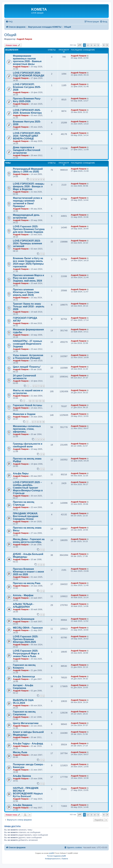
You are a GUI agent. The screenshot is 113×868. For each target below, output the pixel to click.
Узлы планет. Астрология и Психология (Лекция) (28, 357)
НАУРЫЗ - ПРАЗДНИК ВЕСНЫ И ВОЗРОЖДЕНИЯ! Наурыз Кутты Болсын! (28, 792)
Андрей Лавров (24, 39)
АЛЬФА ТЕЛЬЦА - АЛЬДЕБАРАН (23, 605)
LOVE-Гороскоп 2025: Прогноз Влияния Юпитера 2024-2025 (26, 639)
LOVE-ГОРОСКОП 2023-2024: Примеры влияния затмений (27, 243)
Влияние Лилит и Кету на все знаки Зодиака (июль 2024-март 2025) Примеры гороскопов (28, 262)
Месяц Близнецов (24, 619)
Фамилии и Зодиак (24, 414)
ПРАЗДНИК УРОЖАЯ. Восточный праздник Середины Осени (26, 516)
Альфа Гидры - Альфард (28, 744)
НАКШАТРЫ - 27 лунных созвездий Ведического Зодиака (27, 344)
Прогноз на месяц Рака (27, 583)
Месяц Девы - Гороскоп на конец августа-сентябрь (29, 541)
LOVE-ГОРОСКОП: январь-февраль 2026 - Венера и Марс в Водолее (29, 186)
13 (40, 401)
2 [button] (88, 45)
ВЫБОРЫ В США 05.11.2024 (23, 702)
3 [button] (91, 45)
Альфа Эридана (23, 805)
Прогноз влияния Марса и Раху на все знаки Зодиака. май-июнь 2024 (28, 278)
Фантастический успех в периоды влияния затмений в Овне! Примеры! (27, 202)
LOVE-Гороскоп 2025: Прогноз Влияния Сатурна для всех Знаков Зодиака (29, 229)
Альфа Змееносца (24, 677)
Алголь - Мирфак (23, 595)
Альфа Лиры (21, 473)
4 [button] (95, 45)
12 (37, 401)
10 (30, 401)
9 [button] (104, 45)
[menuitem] (9, 22)
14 (43, 401)
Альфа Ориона (22, 776)
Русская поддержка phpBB (56, 856)
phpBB (51, 853)
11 (33, 401)
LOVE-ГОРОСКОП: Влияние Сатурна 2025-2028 (27, 87)
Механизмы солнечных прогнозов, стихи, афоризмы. (27, 429)
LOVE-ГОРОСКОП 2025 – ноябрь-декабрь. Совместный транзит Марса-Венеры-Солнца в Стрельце (28, 488)
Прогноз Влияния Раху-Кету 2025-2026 (27, 100)
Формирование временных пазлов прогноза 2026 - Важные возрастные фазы (27, 60)
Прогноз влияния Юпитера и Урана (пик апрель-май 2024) (26, 292)
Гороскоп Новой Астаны (27, 405)
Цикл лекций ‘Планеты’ (27, 367)
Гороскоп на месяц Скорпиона (24, 713)
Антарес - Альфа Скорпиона (23, 687)
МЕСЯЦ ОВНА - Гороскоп (28, 628)
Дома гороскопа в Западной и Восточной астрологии (27, 150)
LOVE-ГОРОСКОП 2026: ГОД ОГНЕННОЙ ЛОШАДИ (29, 74)
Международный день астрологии (26, 216)
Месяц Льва (20, 752)
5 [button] (98, 45)
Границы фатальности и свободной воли (28, 445)
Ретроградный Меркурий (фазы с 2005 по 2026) (28, 170)
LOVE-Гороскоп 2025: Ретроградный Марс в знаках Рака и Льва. (26, 654)
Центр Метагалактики (26, 723)
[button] (79, 45)
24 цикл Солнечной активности (24, 377)
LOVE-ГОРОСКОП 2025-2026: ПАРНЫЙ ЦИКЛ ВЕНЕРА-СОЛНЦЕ (27, 136)
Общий (10, 35)
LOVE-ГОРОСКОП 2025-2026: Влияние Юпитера (27, 111)
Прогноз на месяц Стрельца (24, 503)
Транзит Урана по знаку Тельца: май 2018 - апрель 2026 (29, 306)
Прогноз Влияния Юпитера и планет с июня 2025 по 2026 (28, 572)
